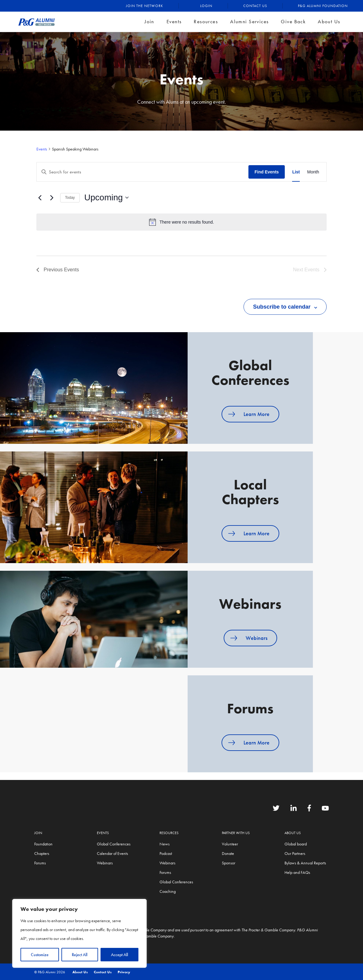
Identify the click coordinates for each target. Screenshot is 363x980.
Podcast (166, 853)
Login (206, 6)
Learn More (257, 414)
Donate (228, 853)
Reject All (80, 955)
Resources (206, 21)
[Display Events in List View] (296, 172)
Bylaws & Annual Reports (305, 863)
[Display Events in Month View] (313, 172)
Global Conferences (114, 844)
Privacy (124, 972)
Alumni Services (249, 21)
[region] (79, 933)
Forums (40, 863)
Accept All (119, 955)
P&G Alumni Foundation (323, 6)
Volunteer (230, 844)
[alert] (182, 222)
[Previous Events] (40, 198)
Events (174, 21)
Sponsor (229, 863)
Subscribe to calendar (282, 307)
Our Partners (295, 853)
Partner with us (236, 833)
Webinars (257, 638)
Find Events (267, 172)
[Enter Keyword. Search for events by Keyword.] (143, 172)
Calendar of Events (112, 853)
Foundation (43, 844)
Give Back (293, 21)
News (165, 844)
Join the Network (145, 6)
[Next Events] (52, 198)
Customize (40, 955)
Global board (296, 844)
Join (149, 21)
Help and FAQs (297, 872)
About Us (329, 21)
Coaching (168, 891)
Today (70, 198)
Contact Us (255, 6)
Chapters (42, 853)
